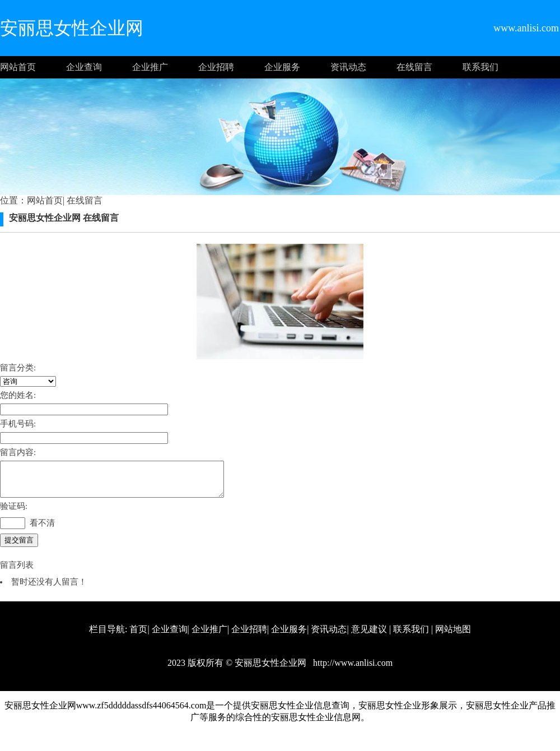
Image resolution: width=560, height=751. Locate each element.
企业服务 (282, 67)
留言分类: (18, 368)
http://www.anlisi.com (352, 669)
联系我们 (480, 67)
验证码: (14, 513)
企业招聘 (216, 67)
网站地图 (453, 636)
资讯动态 (348, 67)
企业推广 (150, 67)
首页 (138, 636)
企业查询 (84, 67)
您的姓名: (18, 395)
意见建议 (369, 636)
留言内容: (18, 452)
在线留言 (414, 67)
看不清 (42, 530)
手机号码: (18, 424)
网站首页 (18, 67)
